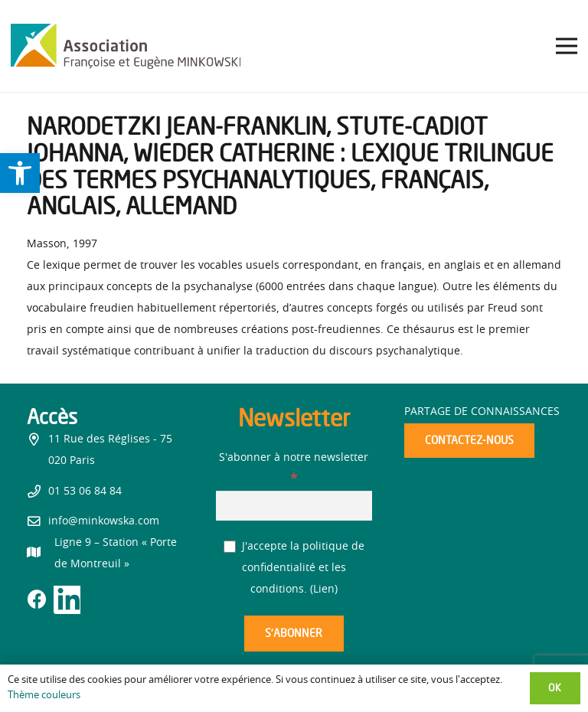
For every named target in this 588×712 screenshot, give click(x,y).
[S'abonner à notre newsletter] (294, 506)
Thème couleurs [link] (44, 696)
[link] (20, 173)
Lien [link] (324, 590)
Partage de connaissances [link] (482, 412)
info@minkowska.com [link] (104, 521)
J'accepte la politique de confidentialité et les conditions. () (294, 568)
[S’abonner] (294, 634)
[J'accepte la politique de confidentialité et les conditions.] (230, 547)
